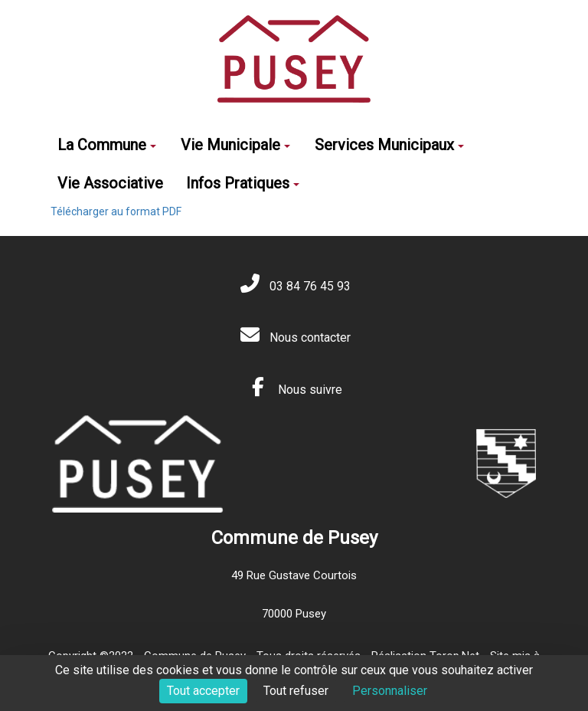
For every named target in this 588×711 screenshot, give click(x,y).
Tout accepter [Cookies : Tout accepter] (203, 691)
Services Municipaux (389, 145)
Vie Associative (110, 183)
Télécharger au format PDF (116, 211)
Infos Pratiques (243, 183)
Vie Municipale (235, 145)
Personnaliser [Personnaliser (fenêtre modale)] (390, 691)
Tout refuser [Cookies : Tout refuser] (296, 691)
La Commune (107, 145)
